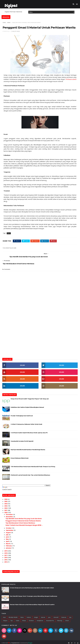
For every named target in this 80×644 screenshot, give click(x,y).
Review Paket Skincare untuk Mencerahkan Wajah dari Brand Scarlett (32, 603)
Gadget (36, 616)
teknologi (60, 619)
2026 (6, 498)
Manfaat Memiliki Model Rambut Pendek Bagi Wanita (28, 448)
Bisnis (8, 23)
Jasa (49, 616)
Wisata (24, 619)
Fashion (29, 616)
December (10, 513)
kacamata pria (50, 619)
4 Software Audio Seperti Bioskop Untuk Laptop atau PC (29, 431)
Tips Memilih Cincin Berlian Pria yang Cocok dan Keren (24, 517)
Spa (70, 616)
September (10, 529)
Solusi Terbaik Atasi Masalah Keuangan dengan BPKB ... (24, 524)
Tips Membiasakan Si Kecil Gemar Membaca (20, 522)
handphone (40, 619)
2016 (6, 556)
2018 (6, 552)
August (9, 531)
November (10, 515)
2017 (6, 554)
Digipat (10, 6)
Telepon (5, 619)
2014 (6, 561)
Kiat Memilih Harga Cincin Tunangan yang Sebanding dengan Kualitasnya (34, 595)
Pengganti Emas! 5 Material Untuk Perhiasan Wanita (23, 520)
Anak (4, 616)
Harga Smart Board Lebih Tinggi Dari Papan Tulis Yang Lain (30, 398)
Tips (12, 619)
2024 (6, 503)
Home (30, 10)
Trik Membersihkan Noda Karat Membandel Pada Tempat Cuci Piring (33, 465)
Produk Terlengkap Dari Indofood (22, 414)
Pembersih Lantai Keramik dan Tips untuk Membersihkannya (30, 474)
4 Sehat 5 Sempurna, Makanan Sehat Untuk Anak (26, 423)
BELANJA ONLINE (13, 616)
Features (37, 10)
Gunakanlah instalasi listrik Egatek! (22, 440)
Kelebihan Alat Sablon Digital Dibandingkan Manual (27, 406)
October (9, 527)
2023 (6, 505)
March (8, 542)
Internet (43, 616)
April (8, 540)
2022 (6, 507)
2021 (6, 509)
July (7, 534)
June (8, 536)
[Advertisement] (40, 312)
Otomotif (56, 616)
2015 (6, 559)
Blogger (30, 642)
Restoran (64, 616)
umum (67, 619)
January (9, 547)
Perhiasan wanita (65, 83)
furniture (31, 619)
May (7, 538)
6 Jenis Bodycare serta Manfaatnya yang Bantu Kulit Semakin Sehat (32, 587)
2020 (6, 511)
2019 (6, 550)
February (9, 545)
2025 (6, 500)
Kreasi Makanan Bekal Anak (20, 457)
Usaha (17, 619)
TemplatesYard (15, 642)
